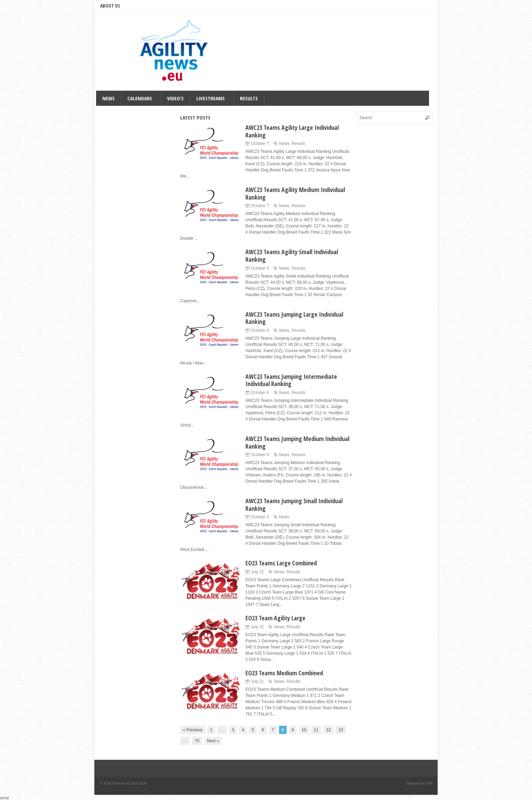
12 (328, 730)
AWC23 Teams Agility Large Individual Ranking (292, 131)
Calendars (140, 98)
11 (316, 730)
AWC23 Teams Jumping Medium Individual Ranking (297, 442)
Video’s (175, 98)
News (108, 98)
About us (110, 6)
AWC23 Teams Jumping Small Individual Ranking (294, 505)
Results (249, 98)
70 (197, 741)
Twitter (398, 5)
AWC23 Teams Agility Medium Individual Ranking (295, 193)
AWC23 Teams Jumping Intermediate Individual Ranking (291, 380)
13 (341, 730)
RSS (417, 5)
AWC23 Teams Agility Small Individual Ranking (292, 256)
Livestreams (211, 98)
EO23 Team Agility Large (275, 618)
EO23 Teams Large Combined (281, 563)
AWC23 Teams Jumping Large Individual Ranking (294, 318)
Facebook (407, 5)
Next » (213, 741)
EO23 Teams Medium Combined (284, 673)
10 (304, 730)
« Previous (193, 730)
